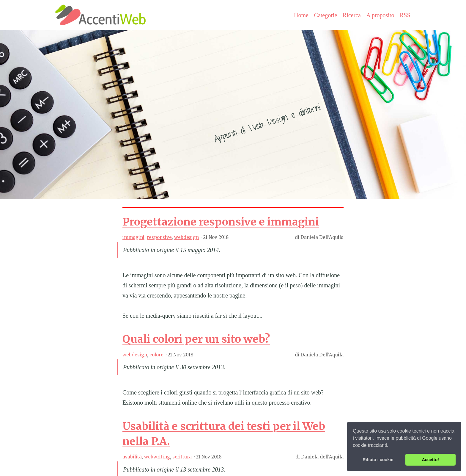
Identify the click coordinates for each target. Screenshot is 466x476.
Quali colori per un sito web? (196, 339)
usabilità (132, 457)
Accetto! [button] (430, 460)
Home (301, 15)
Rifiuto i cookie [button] (378, 460)
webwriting (157, 457)
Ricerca (352, 15)
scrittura (182, 457)
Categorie (326, 15)
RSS (405, 15)
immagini (133, 237)
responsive (159, 237)
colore (156, 355)
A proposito (380, 15)
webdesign (186, 237)
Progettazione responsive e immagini (221, 222)
